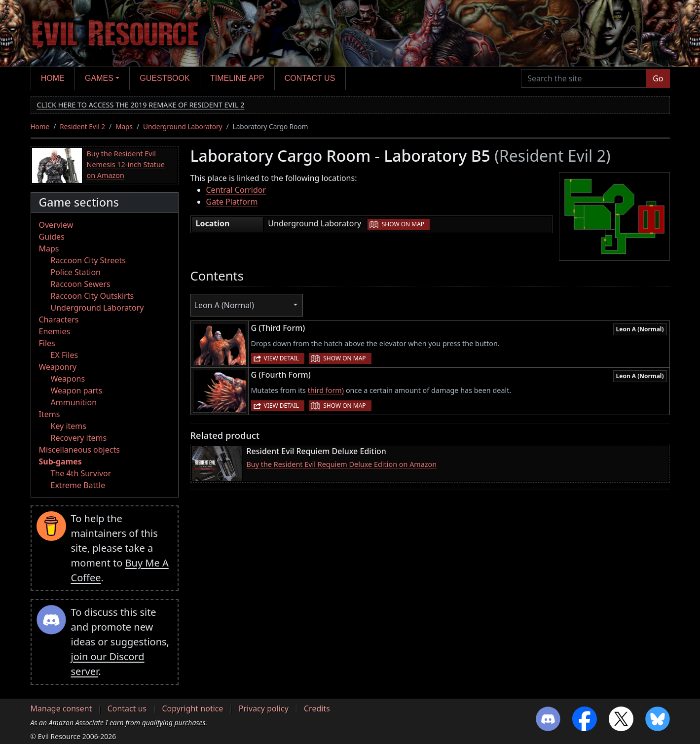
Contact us (310, 78)
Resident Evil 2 (82, 126)
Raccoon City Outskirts (92, 296)
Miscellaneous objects (79, 450)
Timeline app (237, 78)
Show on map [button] (403, 224)
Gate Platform (232, 202)
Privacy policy (264, 709)
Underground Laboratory (183, 126)
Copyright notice (192, 709)
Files (47, 343)
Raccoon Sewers (81, 284)
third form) (326, 390)
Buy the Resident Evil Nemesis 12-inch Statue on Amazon (126, 164)
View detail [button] (282, 358)
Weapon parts (77, 390)
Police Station (76, 272)
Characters (59, 319)
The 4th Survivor (81, 473)
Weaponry (58, 367)
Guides (52, 237)
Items (50, 414)
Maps (124, 126)
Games (99, 78)
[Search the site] (584, 78)
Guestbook (165, 78)
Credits (317, 709)
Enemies (55, 331)
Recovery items (79, 438)
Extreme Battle (78, 485)
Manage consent (61, 709)
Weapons (68, 379)
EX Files (65, 355)
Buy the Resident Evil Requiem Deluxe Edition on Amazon (342, 464)
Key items (69, 426)
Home (53, 78)
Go (658, 78)
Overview (56, 225)
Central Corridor (236, 190)
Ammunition (74, 402)
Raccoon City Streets (88, 260)
